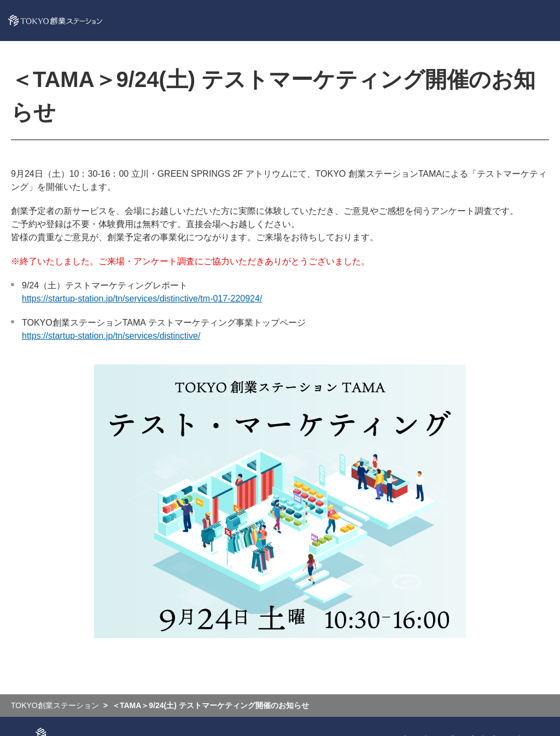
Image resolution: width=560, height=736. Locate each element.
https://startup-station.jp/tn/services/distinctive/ (111, 336)
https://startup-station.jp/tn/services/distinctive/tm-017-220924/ (142, 299)
